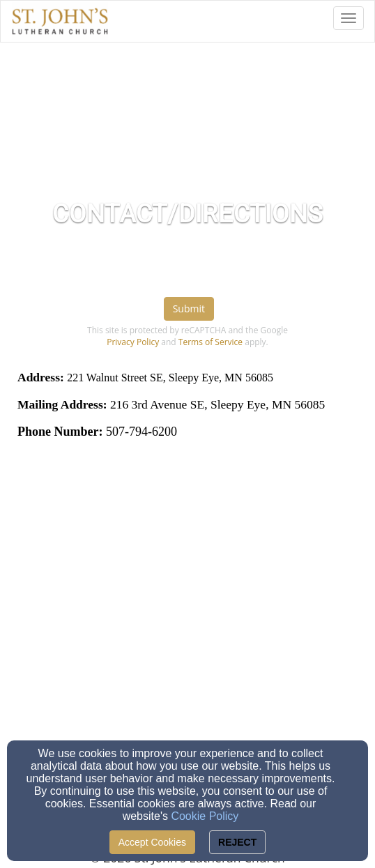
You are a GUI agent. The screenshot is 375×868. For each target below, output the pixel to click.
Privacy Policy (133, 342)
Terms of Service (211, 342)
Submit (189, 309)
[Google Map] (187, 581)
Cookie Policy (205, 816)
